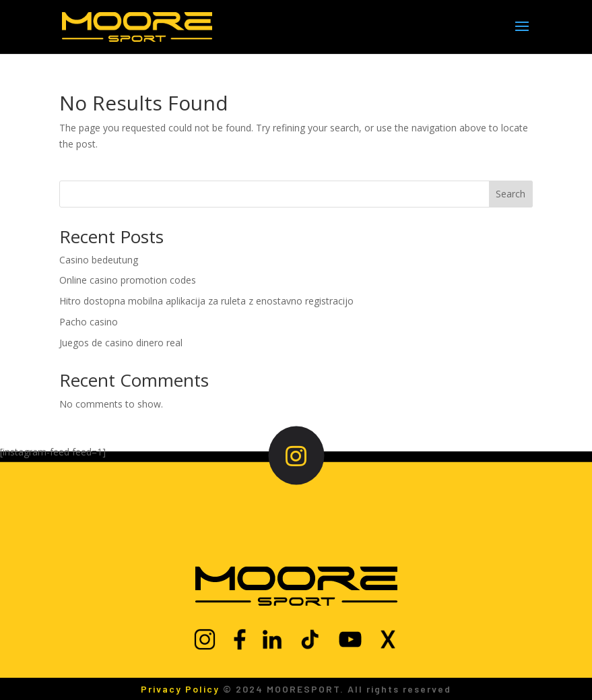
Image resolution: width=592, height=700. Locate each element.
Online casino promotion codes (128, 280)
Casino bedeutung (99, 260)
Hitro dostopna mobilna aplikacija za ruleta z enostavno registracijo (206, 301)
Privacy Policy (180, 689)
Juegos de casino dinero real (121, 343)
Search (511, 194)
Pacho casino (89, 322)
